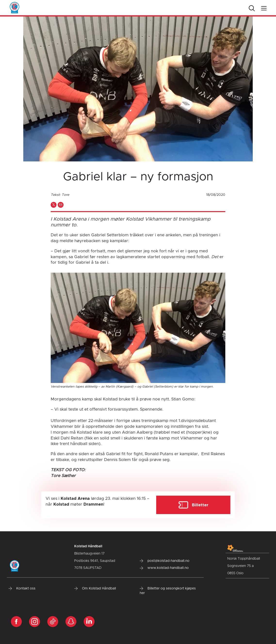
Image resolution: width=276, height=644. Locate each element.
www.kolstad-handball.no (164, 568)
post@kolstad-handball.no (165, 561)
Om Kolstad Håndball (95, 588)
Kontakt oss (22, 588)
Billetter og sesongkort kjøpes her (168, 591)
